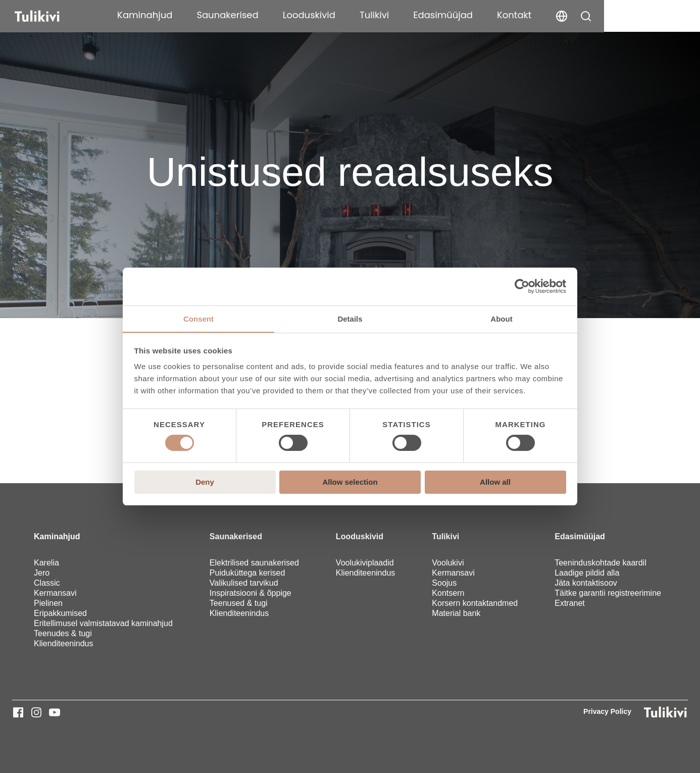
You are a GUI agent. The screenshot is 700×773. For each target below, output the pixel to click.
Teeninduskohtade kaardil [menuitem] (600, 563)
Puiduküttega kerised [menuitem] (247, 573)
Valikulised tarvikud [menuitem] (244, 583)
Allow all (495, 482)
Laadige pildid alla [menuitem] (587, 573)
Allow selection (350, 482)
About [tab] (501, 318)
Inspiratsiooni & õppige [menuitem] (251, 593)
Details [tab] (350, 318)
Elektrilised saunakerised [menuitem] (254, 563)
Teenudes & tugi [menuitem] (63, 633)
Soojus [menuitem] (444, 583)
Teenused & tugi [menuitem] (239, 603)
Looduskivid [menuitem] (360, 536)
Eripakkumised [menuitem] (60, 613)
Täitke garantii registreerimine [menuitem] (608, 593)
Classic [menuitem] (47, 583)
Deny (205, 482)
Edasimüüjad (539, 15)
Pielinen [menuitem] (48, 603)
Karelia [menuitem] (46, 563)
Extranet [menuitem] (570, 603)
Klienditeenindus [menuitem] (63, 643)
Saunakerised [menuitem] (236, 536)
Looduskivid (405, 15)
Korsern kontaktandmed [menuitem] (475, 603)
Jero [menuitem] (42, 573)
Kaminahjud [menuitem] (57, 536)
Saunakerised (323, 15)
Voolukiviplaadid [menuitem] (365, 563)
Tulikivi (470, 15)
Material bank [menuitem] (456, 613)
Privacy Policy (607, 711)
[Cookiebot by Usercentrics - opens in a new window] (522, 286)
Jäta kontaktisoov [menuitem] (586, 583)
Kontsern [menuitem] (448, 593)
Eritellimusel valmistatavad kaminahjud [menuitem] (103, 623)
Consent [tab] (198, 318)
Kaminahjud (241, 15)
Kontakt (610, 15)
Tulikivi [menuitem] (445, 536)
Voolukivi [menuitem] (448, 563)
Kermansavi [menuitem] (55, 593)
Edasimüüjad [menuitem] (580, 536)
